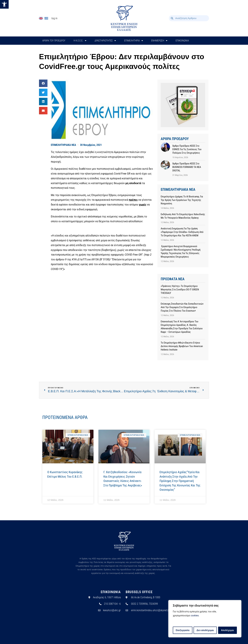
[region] (205, 619)
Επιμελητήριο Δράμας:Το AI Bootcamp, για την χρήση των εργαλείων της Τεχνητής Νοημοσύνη (182, 200)
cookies (195, 616)
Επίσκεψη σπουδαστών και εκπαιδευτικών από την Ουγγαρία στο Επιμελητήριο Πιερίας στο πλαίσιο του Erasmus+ (182, 307)
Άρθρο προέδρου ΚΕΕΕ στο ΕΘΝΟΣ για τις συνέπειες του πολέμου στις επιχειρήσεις (187, 149)
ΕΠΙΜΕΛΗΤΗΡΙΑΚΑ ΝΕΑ (63, 145)
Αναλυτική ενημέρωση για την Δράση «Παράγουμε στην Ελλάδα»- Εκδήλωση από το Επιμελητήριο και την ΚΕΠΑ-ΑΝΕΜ (182, 232)
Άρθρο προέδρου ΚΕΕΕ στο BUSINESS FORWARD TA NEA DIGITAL (187, 167)
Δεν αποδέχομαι (205, 630)
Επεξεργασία (182, 630)
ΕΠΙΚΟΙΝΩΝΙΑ (182, 41)
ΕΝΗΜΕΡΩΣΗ (159, 41)
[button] (4, 4)
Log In (54, 18)
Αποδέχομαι (228, 630)
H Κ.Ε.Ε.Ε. (80, 41)
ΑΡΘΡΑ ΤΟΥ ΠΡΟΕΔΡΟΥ (54, 41)
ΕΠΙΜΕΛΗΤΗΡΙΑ (134, 41)
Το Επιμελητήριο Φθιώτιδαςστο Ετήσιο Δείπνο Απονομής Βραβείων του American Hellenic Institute (182, 346)
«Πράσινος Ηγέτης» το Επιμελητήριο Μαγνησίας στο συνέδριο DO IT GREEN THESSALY (180, 290)
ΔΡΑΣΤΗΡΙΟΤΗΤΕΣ (105, 41)
